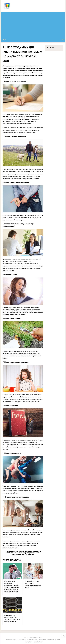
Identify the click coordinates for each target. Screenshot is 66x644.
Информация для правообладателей (49, 640)
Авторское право (32, 640)
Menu (4, 40)
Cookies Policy (38, 642)
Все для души (28, 637)
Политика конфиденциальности (15, 640)
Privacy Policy (29, 642)
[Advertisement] (33, 25)
